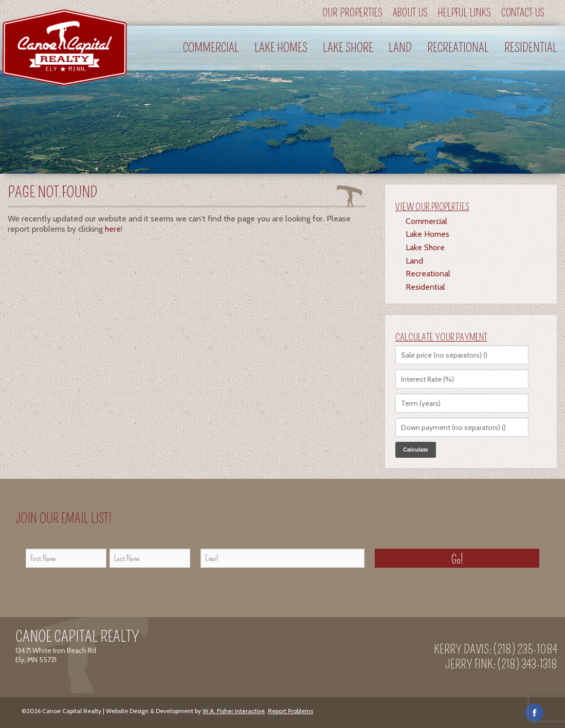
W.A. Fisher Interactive (234, 711)
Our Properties (352, 13)
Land (400, 48)
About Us (410, 13)
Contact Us (523, 13)
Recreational (458, 48)
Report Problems (290, 711)
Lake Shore (348, 48)
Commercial (211, 48)
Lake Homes (281, 48)
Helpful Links (464, 13)
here (113, 229)
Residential (531, 48)
